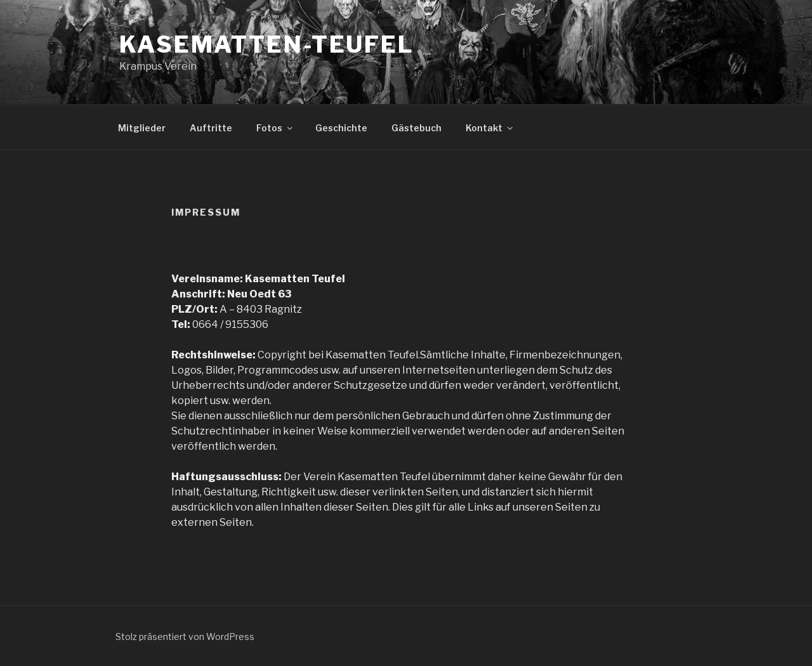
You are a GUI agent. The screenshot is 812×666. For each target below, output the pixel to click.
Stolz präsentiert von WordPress (185, 637)
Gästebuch (416, 128)
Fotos (275, 128)
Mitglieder (142, 128)
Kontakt (490, 128)
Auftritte (211, 128)
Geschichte (341, 128)
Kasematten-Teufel (267, 44)
